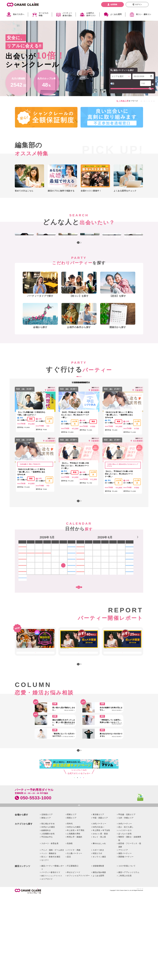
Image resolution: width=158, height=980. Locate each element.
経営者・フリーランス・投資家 (130, 929)
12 (127, 589)
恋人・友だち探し (126, 911)
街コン (100, 101)
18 (119, 595)
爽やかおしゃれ (99, 928)
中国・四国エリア (100, 902)
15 (95, 595)
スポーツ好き (98, 934)
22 (63, 602)
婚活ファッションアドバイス (52, 960)
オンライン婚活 (99, 941)
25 (31, 609)
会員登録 (114, 4)
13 (136, 589)
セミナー (45, 944)
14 (86, 595)
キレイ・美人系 (99, 921)
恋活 (69, 941)
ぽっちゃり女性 (125, 918)
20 (136, 595)
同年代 (70, 908)
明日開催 (79, 399)
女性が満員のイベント (84, 101)
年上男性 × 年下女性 (101, 915)
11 (119, 589)
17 (111, 595)
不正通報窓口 (73, 950)
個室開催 (128, 101)
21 (86, 602)
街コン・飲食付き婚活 (51, 941)
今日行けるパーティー (145, 101)
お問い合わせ (87, 974)
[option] (47, 594)
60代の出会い (99, 911)
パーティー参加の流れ (67, 14)
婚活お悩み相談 (99, 957)
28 (55, 609)
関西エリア (72, 902)
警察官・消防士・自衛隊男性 (130, 923)
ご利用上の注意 (125, 960)
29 (63, 609)
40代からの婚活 (48, 911)
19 (127, 595)
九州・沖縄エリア (126, 902)
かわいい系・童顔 (100, 918)
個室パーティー (125, 938)
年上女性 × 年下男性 (76, 915)
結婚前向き (46, 915)
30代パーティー (125, 908)
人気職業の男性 (74, 918)
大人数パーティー (75, 938)
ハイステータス (125, 915)
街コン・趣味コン (144, 14)
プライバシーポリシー (126, 974)
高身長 (70, 928)
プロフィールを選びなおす (144, 89)
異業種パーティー (126, 941)
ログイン (138, 4)
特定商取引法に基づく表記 (105, 974)
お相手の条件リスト (91, 14)
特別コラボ (97, 938)
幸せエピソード (74, 957)
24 (22, 609)
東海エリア (46, 902)
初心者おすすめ (48, 908)
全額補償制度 (98, 950)
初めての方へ (19, 14)
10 (111, 589)
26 (39, 609)
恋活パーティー (113, 101)
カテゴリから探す (24, 908)
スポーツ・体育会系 (50, 928)
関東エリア (72, 899)
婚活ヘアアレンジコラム (129, 957)
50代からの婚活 (74, 911)
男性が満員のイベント (62, 101)
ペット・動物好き (49, 938)
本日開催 (65, 399)
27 (47, 609)
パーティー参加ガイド (51, 957)
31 (22, 615)
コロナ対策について (127, 950)
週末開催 (93, 399)
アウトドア (123, 934)
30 (72, 609)
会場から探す (21, 899)
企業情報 (77, 974)
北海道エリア (47, 899)
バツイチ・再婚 (74, 934)
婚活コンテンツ (23, 950)
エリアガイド (47, 963)
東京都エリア (98, 899)
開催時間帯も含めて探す (79, 627)
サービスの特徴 (43, 14)
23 (72, 602)
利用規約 (140, 974)
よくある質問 (116, 14)
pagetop (79, 889)
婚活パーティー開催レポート (53, 952)
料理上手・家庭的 (75, 921)
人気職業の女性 (48, 918)
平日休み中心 (47, 921)
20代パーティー (100, 908)
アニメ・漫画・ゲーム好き (53, 934)
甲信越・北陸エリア (127, 899)
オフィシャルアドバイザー (78, 960)
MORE (79, 261)
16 (103, 595)
